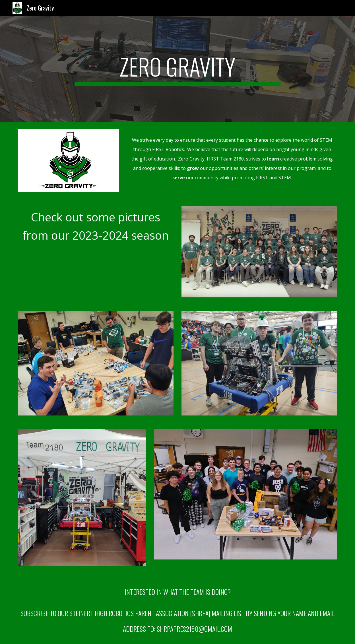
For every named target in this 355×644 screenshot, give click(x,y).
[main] (177, 69)
